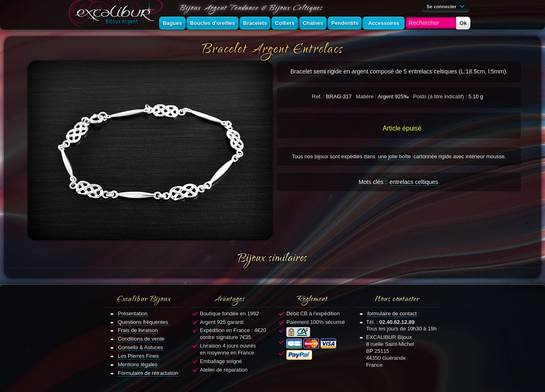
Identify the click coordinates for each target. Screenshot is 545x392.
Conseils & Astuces (141, 347)
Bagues (172, 23)
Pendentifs (345, 23)
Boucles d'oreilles (213, 23)
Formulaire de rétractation (148, 373)
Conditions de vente (141, 339)
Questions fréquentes (143, 322)
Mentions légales (138, 364)
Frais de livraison (138, 330)
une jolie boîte (395, 156)
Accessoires (383, 23)
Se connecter (447, 6)
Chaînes (313, 23)
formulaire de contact (392, 313)
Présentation (133, 313)
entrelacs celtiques (414, 182)
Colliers (285, 23)
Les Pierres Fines (138, 356)
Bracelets (255, 23)
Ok (463, 23)
